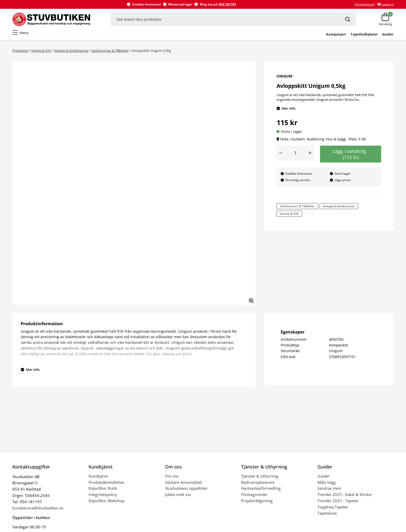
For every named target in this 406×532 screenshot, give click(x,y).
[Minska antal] (281, 156)
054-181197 (227, 4)
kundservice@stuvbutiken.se (38, 511)
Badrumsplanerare (258, 485)
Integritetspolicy (103, 497)
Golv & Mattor (119, 36)
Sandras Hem (329, 491)
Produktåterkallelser (107, 485)
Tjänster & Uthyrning (260, 479)
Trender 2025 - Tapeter (338, 503)
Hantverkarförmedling (261, 491)
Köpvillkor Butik (103, 491)
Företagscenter (254, 497)
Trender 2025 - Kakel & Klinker (345, 497)
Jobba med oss (178, 497)
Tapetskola (327, 516)
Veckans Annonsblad (183, 485)
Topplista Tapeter (333, 510)
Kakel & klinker (89, 36)
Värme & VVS (202, 36)
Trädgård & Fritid (268, 36)
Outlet (293, 36)
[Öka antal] (310, 156)
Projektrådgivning (257, 503)
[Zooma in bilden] (250, 302)
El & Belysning (173, 36)
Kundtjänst (98, 479)
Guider (324, 479)
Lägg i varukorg (351, 157)
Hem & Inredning (233, 36)
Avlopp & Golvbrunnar (71, 53)
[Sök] (348, 19)
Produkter (20, 53)
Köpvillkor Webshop (107, 503)
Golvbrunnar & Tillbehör (110, 53)
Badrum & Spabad (55, 36)
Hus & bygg (146, 36)
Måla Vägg (327, 485)
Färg (16, 36)
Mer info (289, 111)
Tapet (29, 36)
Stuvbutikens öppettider (186, 491)
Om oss (172, 479)
